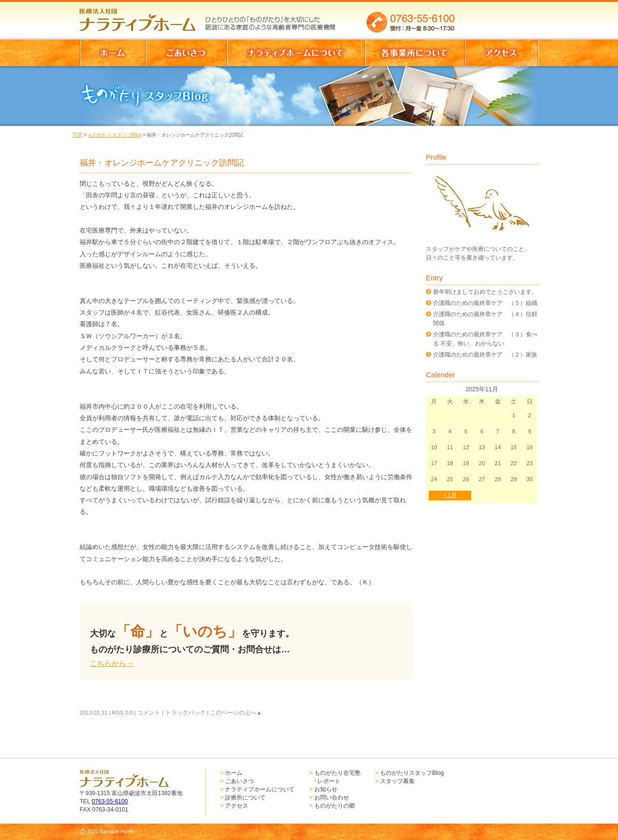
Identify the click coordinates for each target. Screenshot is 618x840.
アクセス (237, 806)
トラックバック (185, 713)
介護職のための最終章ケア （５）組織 (485, 303)
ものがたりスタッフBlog (114, 135)
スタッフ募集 (397, 781)
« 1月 (450, 495)
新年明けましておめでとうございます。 (485, 292)
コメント (149, 713)
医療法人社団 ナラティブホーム (142, 17)
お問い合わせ (332, 798)
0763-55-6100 (110, 801)
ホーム (234, 773)
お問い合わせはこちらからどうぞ (501, 17)
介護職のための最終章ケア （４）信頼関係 (485, 318)
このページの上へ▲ (236, 713)
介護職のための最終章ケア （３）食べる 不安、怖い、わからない (485, 339)
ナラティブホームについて (260, 789)
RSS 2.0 (122, 713)
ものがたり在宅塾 (337, 773)
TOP (77, 135)
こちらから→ (112, 663)
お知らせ (326, 789)
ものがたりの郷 (335, 806)
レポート (329, 781)
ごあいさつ (239, 781)
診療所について (245, 798)
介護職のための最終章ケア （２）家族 (485, 355)
